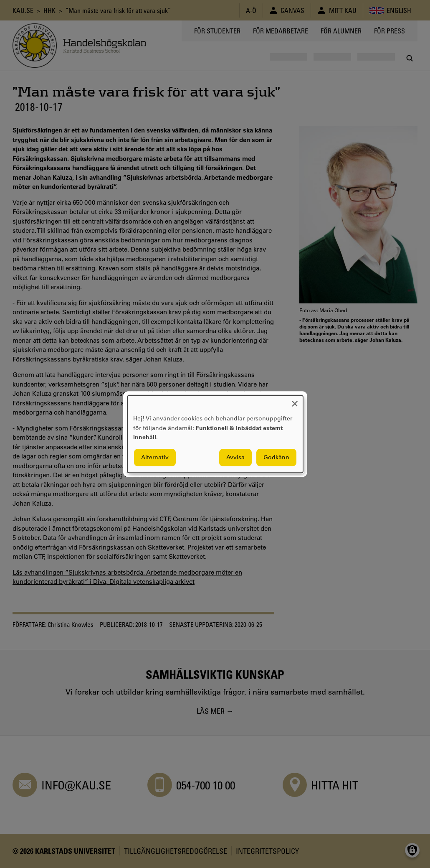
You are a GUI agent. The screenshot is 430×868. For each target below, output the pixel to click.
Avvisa (235, 457)
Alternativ (155, 457)
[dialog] (215, 434)
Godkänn (276, 457)
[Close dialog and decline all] (295, 401)
